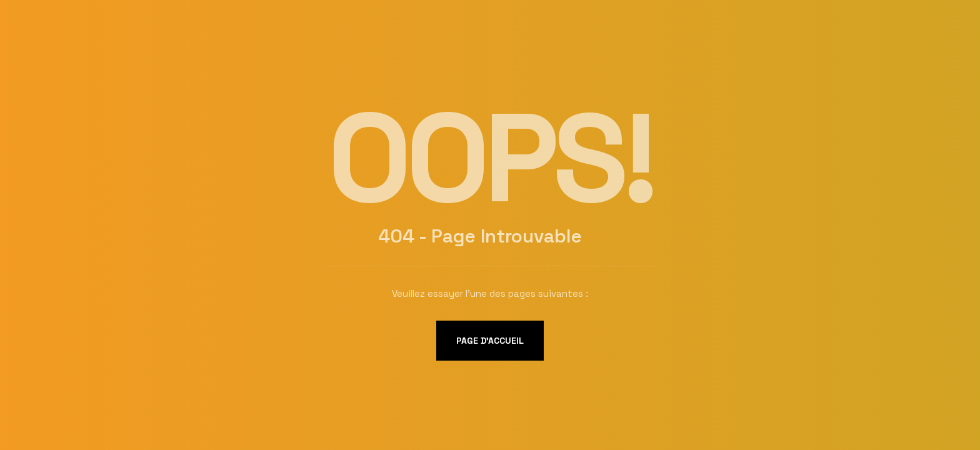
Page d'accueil (490, 341)
